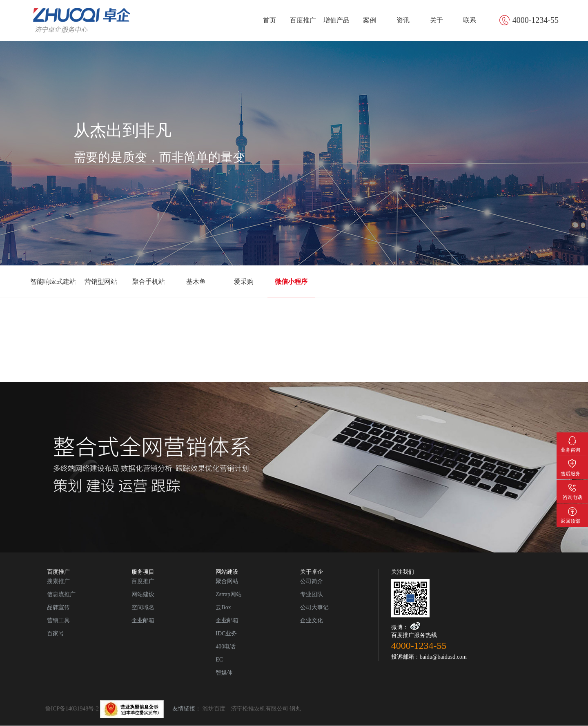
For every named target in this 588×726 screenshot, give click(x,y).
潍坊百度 (214, 709)
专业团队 (312, 594)
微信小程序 (291, 282)
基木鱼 (196, 282)
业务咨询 (572, 439)
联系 (470, 20)
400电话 (226, 647)
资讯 (403, 20)
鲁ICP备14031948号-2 (105, 709)
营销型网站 (101, 282)
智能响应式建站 (53, 282)
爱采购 (244, 282)
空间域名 (143, 607)
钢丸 (295, 709)
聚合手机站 (149, 282)
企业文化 (312, 620)
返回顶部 (572, 510)
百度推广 (303, 20)
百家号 (56, 634)
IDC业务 (226, 634)
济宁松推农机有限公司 (260, 709)
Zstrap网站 (229, 594)
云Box (223, 607)
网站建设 (143, 594)
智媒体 (224, 673)
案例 (370, 20)
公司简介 (312, 581)
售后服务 (572, 462)
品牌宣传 (58, 607)
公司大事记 (314, 607)
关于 (437, 20)
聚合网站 (227, 581)
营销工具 (58, 620)
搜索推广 (58, 581)
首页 (269, 20)
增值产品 (336, 20)
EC (219, 660)
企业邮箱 (143, 620)
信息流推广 (61, 594)
